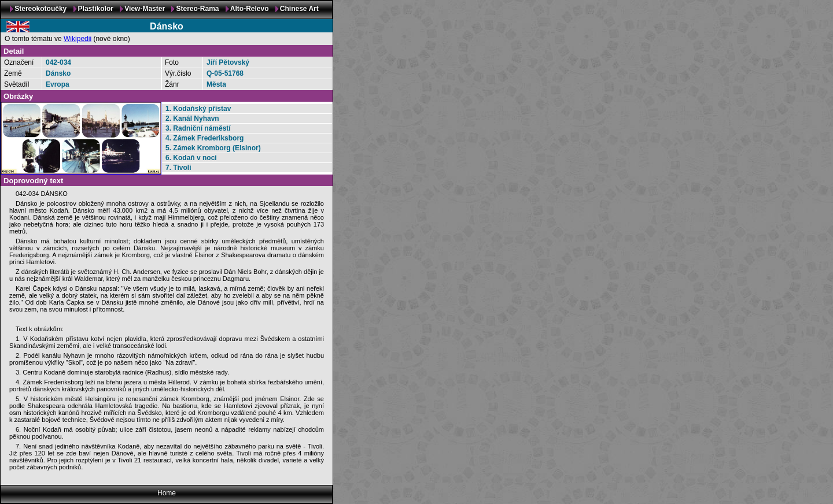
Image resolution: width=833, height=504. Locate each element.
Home (167, 493)
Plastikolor (96, 9)
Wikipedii (78, 39)
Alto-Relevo (250, 9)
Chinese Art (299, 9)
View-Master (145, 9)
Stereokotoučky (40, 9)
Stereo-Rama (197, 9)
